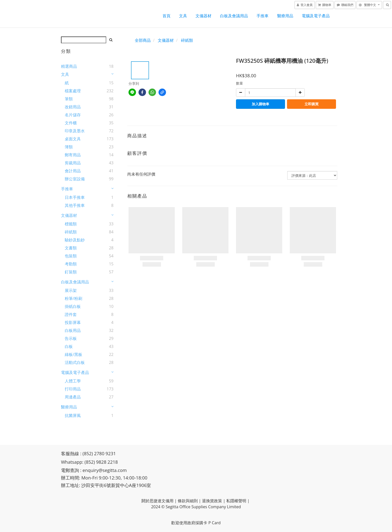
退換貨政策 (212, 501)
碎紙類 (71, 232)
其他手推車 (75, 205)
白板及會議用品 (234, 16)
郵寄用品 (73, 155)
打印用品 (73, 389)
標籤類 (71, 224)
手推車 (262, 16)
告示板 (71, 338)
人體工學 (73, 381)
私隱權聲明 (236, 501)
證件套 (71, 314)
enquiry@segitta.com (105, 470)
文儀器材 (203, 16)
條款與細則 (188, 501)
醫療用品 (285, 16)
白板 (69, 346)
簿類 (69, 147)
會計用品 (73, 171)
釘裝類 (71, 272)
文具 (183, 16)
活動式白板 (75, 362)
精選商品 (69, 66)
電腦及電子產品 (316, 16)
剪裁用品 (73, 163)
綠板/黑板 (73, 354)
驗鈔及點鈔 (75, 240)
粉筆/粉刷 (73, 298)
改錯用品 (73, 107)
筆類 (69, 99)
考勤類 (71, 264)
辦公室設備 (75, 179)
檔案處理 (73, 91)
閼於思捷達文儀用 (157, 501)
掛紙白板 (73, 306)
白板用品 (73, 330)
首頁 (166, 16)
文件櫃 (71, 123)
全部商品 (143, 40)
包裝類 (71, 256)
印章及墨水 (75, 131)
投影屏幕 (73, 322)
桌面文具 (73, 139)
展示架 (71, 290)
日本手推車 (75, 197)
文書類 (71, 248)
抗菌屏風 (73, 415)
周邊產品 (73, 397)
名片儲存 (73, 115)
